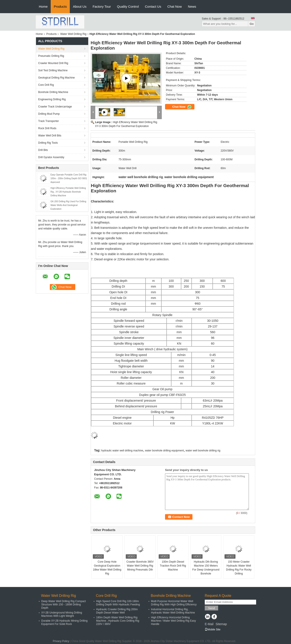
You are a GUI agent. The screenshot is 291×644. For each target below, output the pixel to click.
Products (60, 6)
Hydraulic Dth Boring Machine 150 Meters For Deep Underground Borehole (206, 568)
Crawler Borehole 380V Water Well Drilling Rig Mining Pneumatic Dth (140, 566)
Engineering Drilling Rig (52, 99)
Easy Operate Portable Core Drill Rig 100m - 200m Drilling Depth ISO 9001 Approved (69, 178)
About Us (80, 6)
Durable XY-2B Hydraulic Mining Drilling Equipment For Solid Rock (64, 622)
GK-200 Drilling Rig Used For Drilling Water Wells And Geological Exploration (68, 205)
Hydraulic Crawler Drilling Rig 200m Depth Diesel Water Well (117, 611)
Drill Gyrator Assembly (51, 157)
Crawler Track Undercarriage (55, 107)
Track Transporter (48, 121)
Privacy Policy (61, 641)
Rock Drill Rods (47, 128)
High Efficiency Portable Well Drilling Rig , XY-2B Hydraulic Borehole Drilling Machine (68, 192)
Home (43, 6)
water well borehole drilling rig (203, 451)
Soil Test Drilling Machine (53, 70)
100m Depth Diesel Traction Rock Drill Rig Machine (173, 566)
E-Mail (209, 624)
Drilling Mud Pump (49, 114)
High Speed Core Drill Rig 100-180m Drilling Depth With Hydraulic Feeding (118, 603)
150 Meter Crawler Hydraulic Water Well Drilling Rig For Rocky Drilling (239, 568)
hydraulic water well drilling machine (122, 451)
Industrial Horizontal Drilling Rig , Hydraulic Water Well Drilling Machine (173, 611)
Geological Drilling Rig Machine (57, 78)
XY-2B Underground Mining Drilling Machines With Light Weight (62, 614)
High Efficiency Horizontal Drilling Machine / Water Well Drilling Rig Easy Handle (173, 621)
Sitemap (221, 624)
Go (252, 24)
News (192, 6)
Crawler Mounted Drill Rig (53, 63)
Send (211, 608)
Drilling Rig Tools (48, 143)
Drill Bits (43, 150)
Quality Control (128, 6)
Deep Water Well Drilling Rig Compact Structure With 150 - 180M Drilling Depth (64, 605)
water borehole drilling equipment (164, 451)
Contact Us (153, 6)
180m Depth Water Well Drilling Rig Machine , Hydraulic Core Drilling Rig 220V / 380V (118, 621)
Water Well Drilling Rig (73, 34)
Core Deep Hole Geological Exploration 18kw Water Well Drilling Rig (107, 568)
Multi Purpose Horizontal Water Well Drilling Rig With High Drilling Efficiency (174, 603)
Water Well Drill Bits (50, 136)
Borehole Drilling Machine (53, 92)
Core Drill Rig (46, 85)
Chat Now (174, 6)
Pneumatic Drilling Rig (51, 56)
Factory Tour (102, 6)
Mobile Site (213, 630)
